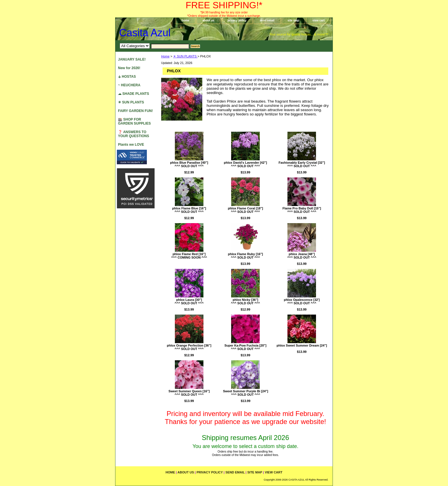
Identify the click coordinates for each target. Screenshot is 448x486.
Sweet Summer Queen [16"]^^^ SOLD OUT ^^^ (189, 393)
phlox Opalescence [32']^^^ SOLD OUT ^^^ (302, 301)
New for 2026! (129, 68)
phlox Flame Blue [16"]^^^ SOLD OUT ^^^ (189, 210)
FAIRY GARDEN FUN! (135, 111)
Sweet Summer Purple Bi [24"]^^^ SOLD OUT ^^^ (245, 393)
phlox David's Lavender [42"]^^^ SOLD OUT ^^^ (246, 164)
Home (165, 56)
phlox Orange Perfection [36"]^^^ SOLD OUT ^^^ (189, 347)
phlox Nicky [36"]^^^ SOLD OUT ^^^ (245, 301)
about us (209, 20)
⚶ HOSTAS (127, 77)
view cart (318, 20)
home (186, 20)
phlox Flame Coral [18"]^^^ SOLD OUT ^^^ (245, 210)
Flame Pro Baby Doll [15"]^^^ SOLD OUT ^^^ (302, 210)
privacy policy (237, 20)
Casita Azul (145, 33)
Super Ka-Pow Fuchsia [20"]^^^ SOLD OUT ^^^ (245, 347)
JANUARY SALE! (132, 59)
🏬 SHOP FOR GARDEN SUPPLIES (134, 121)
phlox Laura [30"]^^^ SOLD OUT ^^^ (189, 301)
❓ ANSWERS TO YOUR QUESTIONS (134, 134)
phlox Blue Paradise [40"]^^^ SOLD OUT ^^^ (189, 164)
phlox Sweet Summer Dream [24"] (302, 345)
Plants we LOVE (131, 145)
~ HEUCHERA (129, 85)
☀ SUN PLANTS (185, 56)
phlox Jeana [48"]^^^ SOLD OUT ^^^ (302, 256)
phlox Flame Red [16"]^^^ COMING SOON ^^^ (189, 256)
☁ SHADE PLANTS (134, 94)
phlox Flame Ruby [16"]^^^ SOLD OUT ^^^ (246, 256)
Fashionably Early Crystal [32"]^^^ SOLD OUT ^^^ (302, 164)
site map (294, 20)
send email (267, 20)
